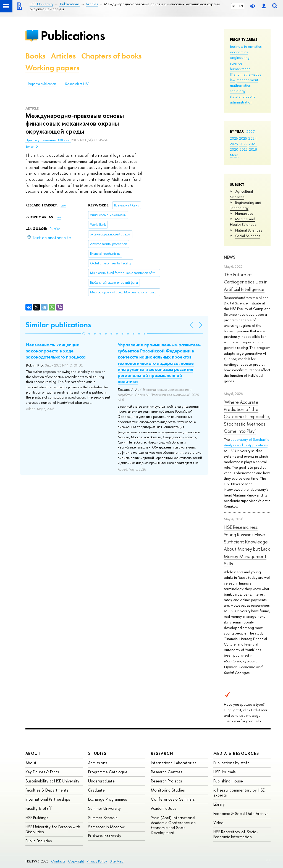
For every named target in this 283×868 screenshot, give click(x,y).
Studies (97, 753)
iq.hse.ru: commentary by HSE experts (239, 793)
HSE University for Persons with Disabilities (53, 829)
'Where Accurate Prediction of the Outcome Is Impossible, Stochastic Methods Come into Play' (247, 416)
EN (241, 6)
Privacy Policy (97, 861)
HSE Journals (224, 772)
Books (35, 56)
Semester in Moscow (106, 827)
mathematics (240, 85)
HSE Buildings (37, 818)
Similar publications (58, 325)
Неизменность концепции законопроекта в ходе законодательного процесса (56, 351)
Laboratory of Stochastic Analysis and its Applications (247, 442)
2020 (234, 149)
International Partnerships (48, 799)
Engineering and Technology (246, 205)
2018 (253, 149)
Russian (55, 229)
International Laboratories (174, 763)
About (33, 753)
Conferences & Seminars (173, 799)
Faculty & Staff (39, 808)
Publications (73, 35)
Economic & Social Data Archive (241, 813)
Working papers (52, 68)
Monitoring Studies (168, 790)
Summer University (104, 808)
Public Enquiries (39, 841)
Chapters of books (111, 56)
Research (162, 753)
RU (234, 6)
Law (63, 205)
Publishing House (228, 781)
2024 (253, 138)
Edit (268, 860)
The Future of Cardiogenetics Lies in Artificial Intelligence (246, 282)
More (234, 155)
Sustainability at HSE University (52, 781)
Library (219, 804)
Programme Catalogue (108, 772)
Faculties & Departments (47, 790)
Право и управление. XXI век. (48, 140)
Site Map (117, 861)
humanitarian (240, 69)
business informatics (246, 46)
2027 (251, 131)
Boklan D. (32, 147)
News (230, 257)
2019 (244, 149)
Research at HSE (77, 84)
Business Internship (105, 836)
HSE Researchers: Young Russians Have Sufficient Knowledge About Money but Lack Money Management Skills (247, 545)
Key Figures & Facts (42, 772)
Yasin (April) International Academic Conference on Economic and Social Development (173, 825)
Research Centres (167, 772)
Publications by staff (231, 763)
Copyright (76, 861)
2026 (234, 138)
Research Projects (166, 781)
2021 (253, 144)
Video (218, 823)
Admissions (98, 763)
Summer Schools (103, 818)
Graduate (96, 790)
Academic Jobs (164, 808)
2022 (243, 144)
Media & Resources (236, 753)
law (233, 80)
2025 (243, 138)
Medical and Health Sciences (243, 222)
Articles (63, 56)
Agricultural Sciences (241, 194)
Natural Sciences (249, 230)
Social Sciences (248, 236)
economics (239, 52)
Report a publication (42, 84)
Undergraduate (101, 781)
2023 (234, 144)
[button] (84, 334)
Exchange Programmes (108, 799)
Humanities (244, 213)
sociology (238, 91)
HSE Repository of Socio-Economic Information (236, 834)
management (247, 80)
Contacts (58, 861)
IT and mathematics (245, 74)
